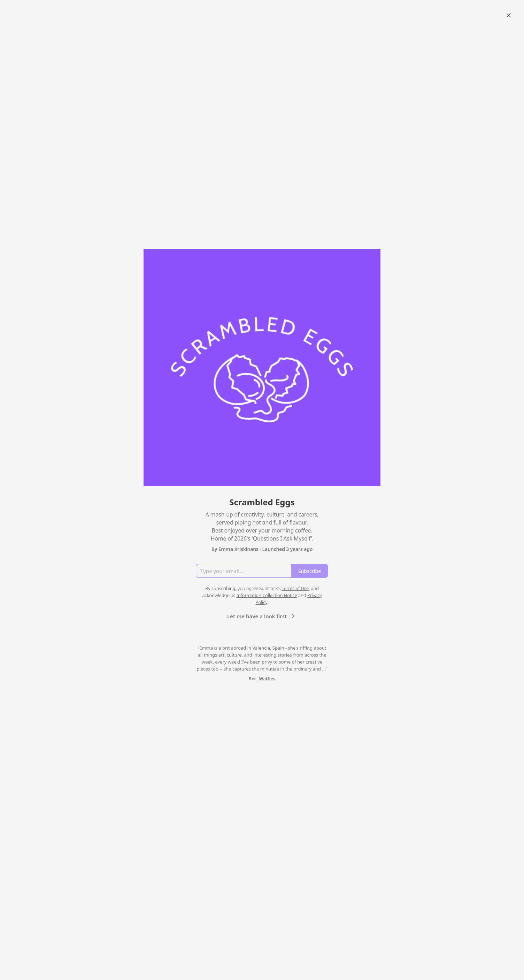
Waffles (267, 679)
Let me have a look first (262, 616)
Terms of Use (295, 588)
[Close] (509, 15)
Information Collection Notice (267, 595)
